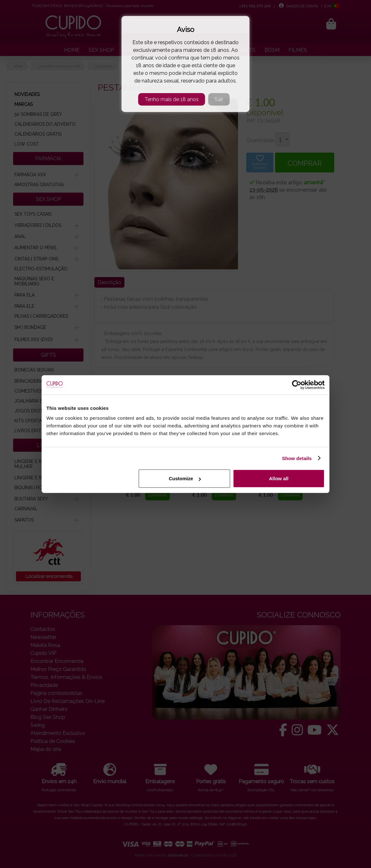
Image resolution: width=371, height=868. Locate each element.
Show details (297, 458)
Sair (219, 99)
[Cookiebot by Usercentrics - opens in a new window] (297, 385)
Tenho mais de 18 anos (172, 99)
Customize (185, 478)
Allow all (279, 478)
